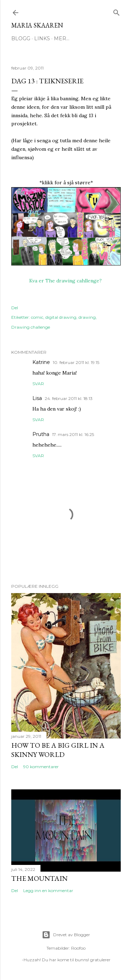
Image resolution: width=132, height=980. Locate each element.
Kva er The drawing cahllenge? (66, 281)
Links (42, 38)
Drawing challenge (31, 327)
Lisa (37, 398)
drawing (87, 317)
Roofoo (78, 948)
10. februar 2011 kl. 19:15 (76, 362)
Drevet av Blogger (66, 935)
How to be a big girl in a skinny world (58, 750)
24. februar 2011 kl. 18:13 (69, 398)
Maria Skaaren (37, 25)
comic (37, 317)
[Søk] (117, 11)
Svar (38, 384)
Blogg (21, 38)
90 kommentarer (41, 767)
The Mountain (39, 878)
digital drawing (61, 317)
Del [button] (15, 308)
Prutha (41, 434)
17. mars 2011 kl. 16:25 (73, 434)
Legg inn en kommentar (48, 891)
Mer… (62, 38)
